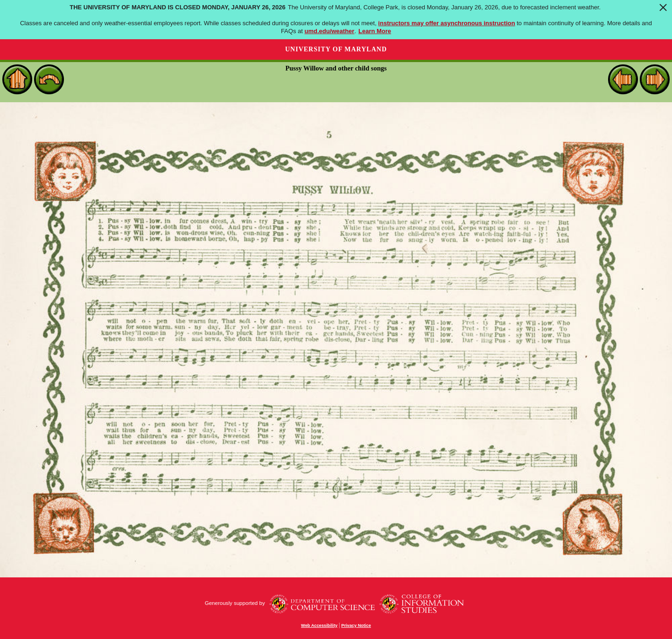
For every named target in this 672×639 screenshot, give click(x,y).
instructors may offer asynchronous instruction (446, 23)
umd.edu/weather (329, 31)
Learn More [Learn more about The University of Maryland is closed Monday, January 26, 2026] (375, 31)
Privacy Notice (356, 625)
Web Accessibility (319, 625)
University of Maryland (336, 49)
